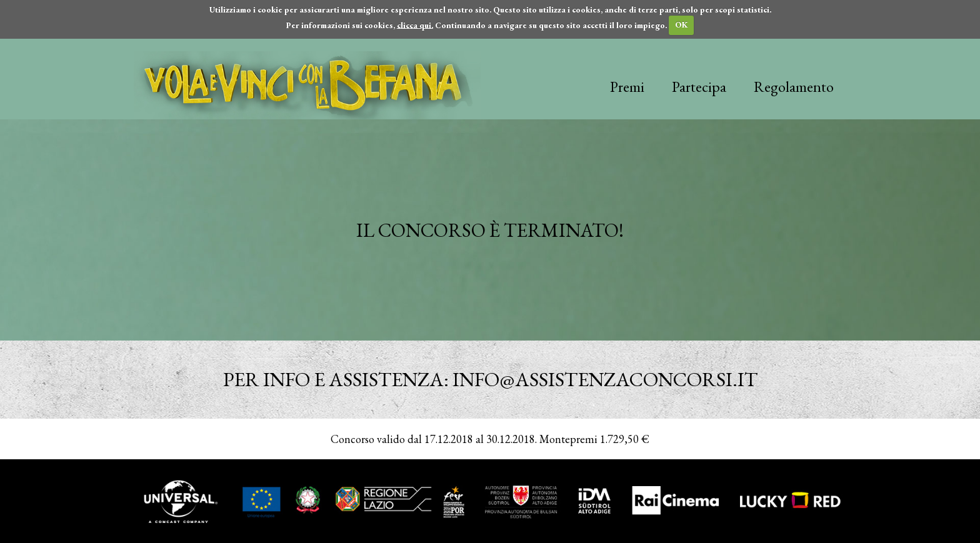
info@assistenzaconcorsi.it (605, 379)
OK (682, 25)
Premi (627, 87)
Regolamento (794, 87)
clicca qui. (415, 25)
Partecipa (699, 87)
